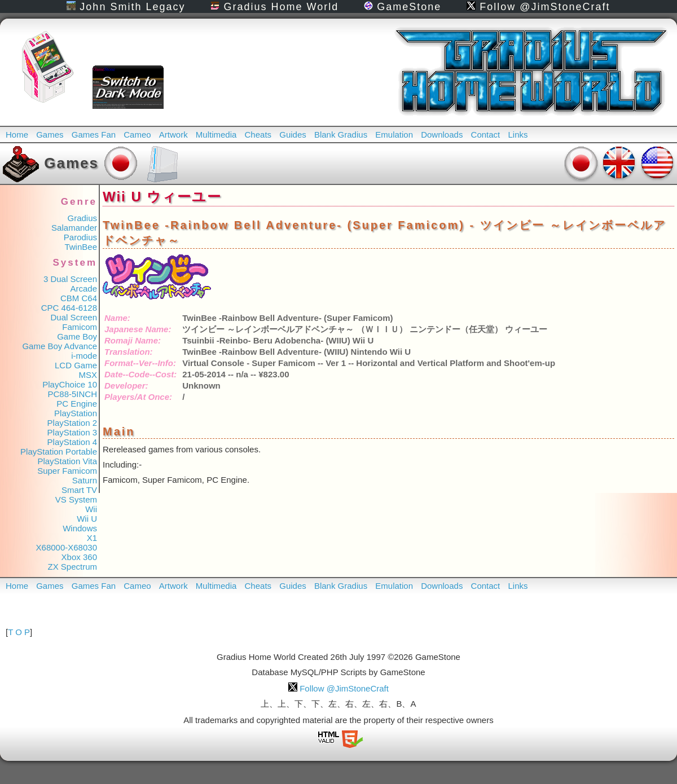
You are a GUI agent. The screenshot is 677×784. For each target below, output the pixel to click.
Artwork (173, 135)
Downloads (442, 135)
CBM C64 (79, 298)
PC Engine (77, 404)
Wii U (87, 519)
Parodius (80, 237)
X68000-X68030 (67, 547)
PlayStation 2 (72, 423)
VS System (76, 499)
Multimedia (216, 135)
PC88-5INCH (72, 394)
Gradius (82, 218)
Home (17, 135)
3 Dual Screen (70, 279)
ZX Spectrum (72, 567)
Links (518, 135)
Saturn (85, 480)
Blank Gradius (341, 135)
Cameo (137, 135)
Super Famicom (67, 471)
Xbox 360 (79, 557)
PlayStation (76, 413)
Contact (486, 135)
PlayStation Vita (67, 461)
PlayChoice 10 (70, 384)
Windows (80, 528)
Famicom (80, 327)
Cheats (258, 135)
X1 (92, 538)
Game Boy (77, 336)
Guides (293, 135)
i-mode (84, 356)
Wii (91, 509)
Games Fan (94, 135)
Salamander (74, 228)
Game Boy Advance (60, 346)
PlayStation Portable (59, 452)
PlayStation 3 (72, 432)
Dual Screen (74, 317)
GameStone (403, 7)
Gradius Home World (274, 7)
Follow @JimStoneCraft (538, 7)
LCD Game (76, 365)
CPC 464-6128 (69, 308)
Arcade (83, 289)
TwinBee (81, 247)
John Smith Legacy (126, 7)
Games (50, 135)
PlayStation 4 (72, 442)
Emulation (394, 135)
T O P (19, 632)
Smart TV (79, 490)
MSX (88, 375)
